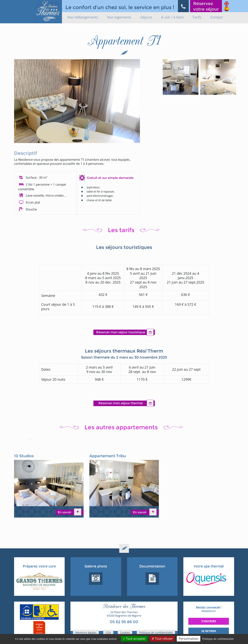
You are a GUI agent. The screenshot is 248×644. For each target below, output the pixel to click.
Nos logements (119, 17)
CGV (108, 633)
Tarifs (197, 17)
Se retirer (209, 631)
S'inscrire (209, 621)
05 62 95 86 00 (124, 622)
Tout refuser (162, 639)
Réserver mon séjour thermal (126, 403)
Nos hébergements (83, 17)
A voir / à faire (172, 17)
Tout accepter (134, 639)
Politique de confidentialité (156, 633)
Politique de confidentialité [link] (218, 639)
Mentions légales (86, 633)
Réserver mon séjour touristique (125, 332)
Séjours (146, 17)
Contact (217, 17)
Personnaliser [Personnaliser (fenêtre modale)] (189, 639)
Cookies (125, 633)
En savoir (65, 512)
